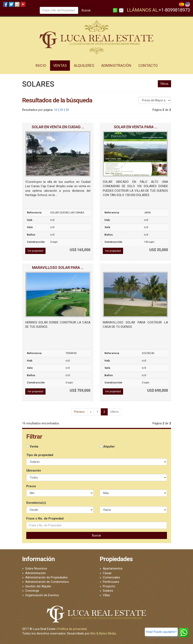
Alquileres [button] (84, 65)
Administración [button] (116, 65)
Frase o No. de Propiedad (45, 518)
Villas (106, 595)
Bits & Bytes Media (103, 633)
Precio (31, 486)
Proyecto (109, 586)
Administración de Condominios (47, 582)
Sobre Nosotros (36, 569)
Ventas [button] (60, 65)
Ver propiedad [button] (35, 251)
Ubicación (34, 470)
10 (56, 110)
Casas (107, 573)
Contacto (148, 65)
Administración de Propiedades (46, 577)
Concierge (32, 591)
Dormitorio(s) (36, 503)
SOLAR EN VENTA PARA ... (135, 127)
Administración (35, 573)
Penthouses (111, 582)
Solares (108, 591)
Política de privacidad (72, 629)
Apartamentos (113, 569)
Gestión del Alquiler (38, 586)
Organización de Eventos (42, 595)
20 (61, 110)
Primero (79, 412)
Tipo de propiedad (40, 455)
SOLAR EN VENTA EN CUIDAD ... (58, 127)
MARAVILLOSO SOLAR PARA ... (58, 268)
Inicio (41, 65)
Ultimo (115, 412)
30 (67, 110)
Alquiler (107, 446)
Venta (32, 446)
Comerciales (111, 577)
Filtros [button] (164, 84)
